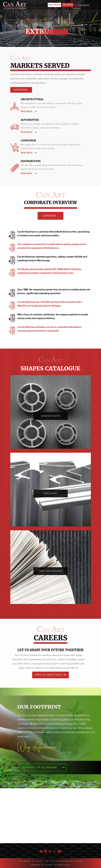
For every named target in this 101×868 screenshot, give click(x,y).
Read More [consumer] (29, 153)
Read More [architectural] (29, 111)
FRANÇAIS (81, 5)
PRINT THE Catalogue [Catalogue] (51, 571)
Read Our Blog (54, 5)
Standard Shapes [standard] (50, 416)
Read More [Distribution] (29, 173)
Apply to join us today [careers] (50, 675)
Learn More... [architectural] (21, 90)
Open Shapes (50, 493)
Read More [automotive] (29, 132)
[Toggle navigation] (94, 6)
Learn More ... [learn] (50, 216)
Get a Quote (68, 5)
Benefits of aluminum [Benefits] (44, 767)
